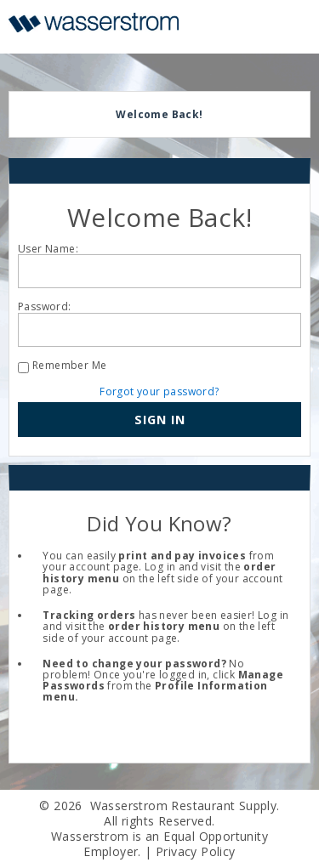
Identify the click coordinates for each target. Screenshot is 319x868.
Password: (45, 306)
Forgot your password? (159, 391)
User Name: (48, 249)
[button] (159, 420)
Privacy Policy (196, 851)
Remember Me (69, 365)
